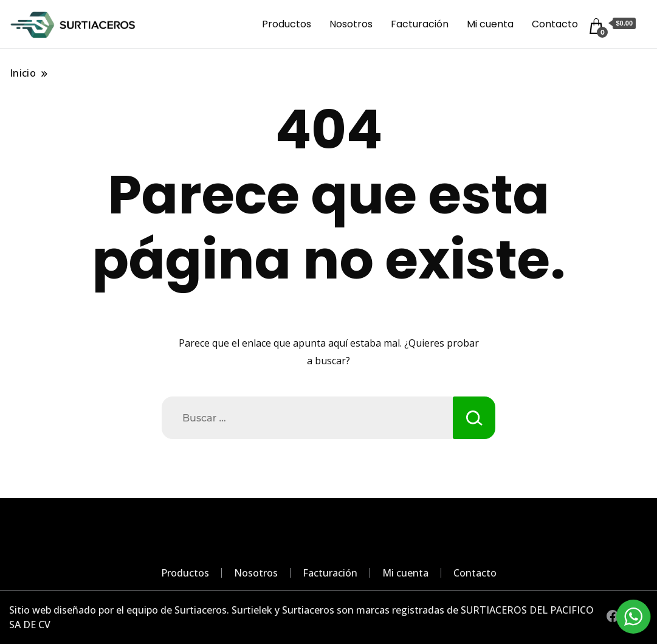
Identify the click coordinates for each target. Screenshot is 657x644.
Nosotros (351, 24)
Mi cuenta (490, 24)
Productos (287, 24)
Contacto (555, 24)
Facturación (420, 24)
